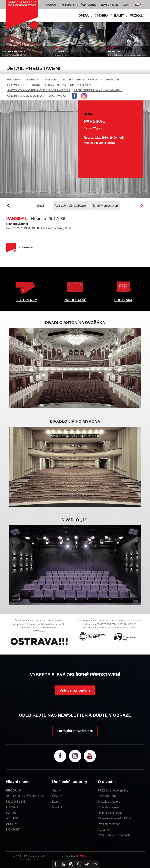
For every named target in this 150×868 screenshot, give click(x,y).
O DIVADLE (14, 807)
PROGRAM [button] (49, 5)
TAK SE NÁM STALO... (15, 51)
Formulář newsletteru (75, 731)
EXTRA (11, 813)
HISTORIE (113, 79)
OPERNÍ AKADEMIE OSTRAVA (26, 96)
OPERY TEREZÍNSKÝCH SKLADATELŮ (98, 90)
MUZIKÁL (136, 16)
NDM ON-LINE (16, 802)
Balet (55, 802)
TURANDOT (62, 51)
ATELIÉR (12, 818)
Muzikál (57, 807)
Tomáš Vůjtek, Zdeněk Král (14, 55)
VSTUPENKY (27, 300)
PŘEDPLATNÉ (75, 300)
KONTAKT (13, 830)
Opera (56, 791)
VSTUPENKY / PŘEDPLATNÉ (26, 796)
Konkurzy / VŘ (107, 796)
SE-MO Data (83, 856)
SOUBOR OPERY (73, 79)
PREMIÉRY (52, 79)
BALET (119, 16)
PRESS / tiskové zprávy (113, 791)
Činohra (57, 796)
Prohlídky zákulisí (109, 807)
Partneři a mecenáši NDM (114, 818)
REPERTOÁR (33, 79)
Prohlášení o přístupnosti (114, 835)
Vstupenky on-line (75, 690)
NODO (36, 85)
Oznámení (105, 830)
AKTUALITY (95, 79)
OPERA (84, 16)
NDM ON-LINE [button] (109, 5)
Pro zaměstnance (109, 824)
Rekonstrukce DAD (110, 813)
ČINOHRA (102, 16)
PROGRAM (14, 79)
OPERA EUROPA (81, 85)
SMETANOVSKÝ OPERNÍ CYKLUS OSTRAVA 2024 (39, 90)
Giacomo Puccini (63, 55)
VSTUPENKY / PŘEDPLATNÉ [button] (79, 5)
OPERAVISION (58, 96)
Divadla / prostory (109, 802)
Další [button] (126, 5)
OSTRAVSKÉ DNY (55, 85)
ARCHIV (12, 824)
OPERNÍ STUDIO (18, 85)
